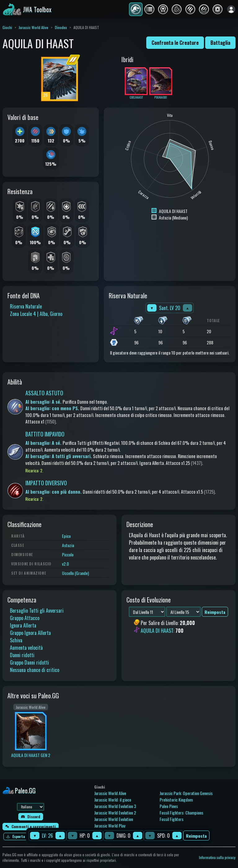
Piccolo (68, 554)
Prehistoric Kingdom (176, 800)
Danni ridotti (22, 655)
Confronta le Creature (175, 43)
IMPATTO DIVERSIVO (46, 483)
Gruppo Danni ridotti (29, 662)
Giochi (7, 27)
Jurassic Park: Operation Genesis (186, 793)
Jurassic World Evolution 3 (115, 806)
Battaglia (220, 43)
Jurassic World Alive (33, 27)
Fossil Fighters (172, 819)
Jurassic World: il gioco (113, 800)
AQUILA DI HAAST (157, 631)
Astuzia (68, 545)
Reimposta (196, 836)
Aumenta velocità (26, 648)
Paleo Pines (169, 806)
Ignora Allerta (23, 625)
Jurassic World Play (110, 825)
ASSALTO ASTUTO (44, 393)
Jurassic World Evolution (114, 819)
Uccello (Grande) (75, 573)
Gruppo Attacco (25, 618)
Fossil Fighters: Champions (181, 813)
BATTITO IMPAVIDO (45, 434)
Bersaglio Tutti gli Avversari (37, 611)
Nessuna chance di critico (35, 670)
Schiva (16, 640)
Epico (66, 536)
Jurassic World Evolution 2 (115, 813)
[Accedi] (231, 9)
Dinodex (61, 27)
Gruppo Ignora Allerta (30, 633)
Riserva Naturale (26, 306)
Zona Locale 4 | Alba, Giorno (36, 314)
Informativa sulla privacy (217, 857)
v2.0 (65, 564)
